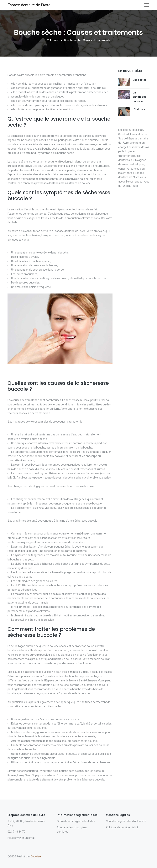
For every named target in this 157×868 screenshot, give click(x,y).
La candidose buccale (140, 97)
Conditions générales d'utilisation (126, 821)
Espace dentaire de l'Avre (29, 5)
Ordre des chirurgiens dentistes (76, 821)
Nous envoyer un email (21, 838)
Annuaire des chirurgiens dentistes (72, 830)
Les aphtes (140, 80)
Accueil (53, 40)
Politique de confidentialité (122, 827)
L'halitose (139, 109)
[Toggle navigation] (147, 5)
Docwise (36, 856)
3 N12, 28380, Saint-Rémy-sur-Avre (26, 823)
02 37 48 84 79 (16, 832)
